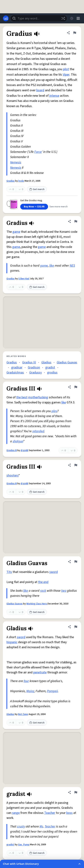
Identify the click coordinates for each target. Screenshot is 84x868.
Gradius (11, 181)
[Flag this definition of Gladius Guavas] (76, 562)
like (52, 266)
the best (22, 397)
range (16, 813)
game (16, 232)
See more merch (59, 207)
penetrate (40, 672)
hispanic (12, 642)
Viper (66, 75)
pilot (66, 69)
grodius (52, 373)
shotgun (18, 441)
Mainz (30, 691)
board (40, 90)
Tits (9, 572)
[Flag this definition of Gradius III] (76, 387)
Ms (41, 827)
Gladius (46, 362)
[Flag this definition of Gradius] (75, 33)
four (26, 681)
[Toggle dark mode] (72, 18)
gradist (50, 367)
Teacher (50, 813)
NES (72, 266)
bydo (21, 181)
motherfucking (38, 397)
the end (43, 582)
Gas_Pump (24, 845)
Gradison (34, 367)
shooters (12, 475)
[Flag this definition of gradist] (76, 792)
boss (69, 813)
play (54, 411)
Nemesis (16, 162)
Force (38, 152)
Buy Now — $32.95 (34, 207)
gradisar (17, 367)
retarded (38, 431)
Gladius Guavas (67, 362)
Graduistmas (15, 373)
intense (54, 96)
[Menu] (78, 18)
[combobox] (39, 18)
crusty (21, 827)
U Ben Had (24, 279)
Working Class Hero (37, 604)
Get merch (37, 189)
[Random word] (63, 18)
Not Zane (23, 714)
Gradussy (35, 373)
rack (43, 591)
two (64, 591)
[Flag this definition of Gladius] (76, 627)
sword (54, 572)
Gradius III (29, 362)
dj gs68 (24, 450)
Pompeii (52, 691)
